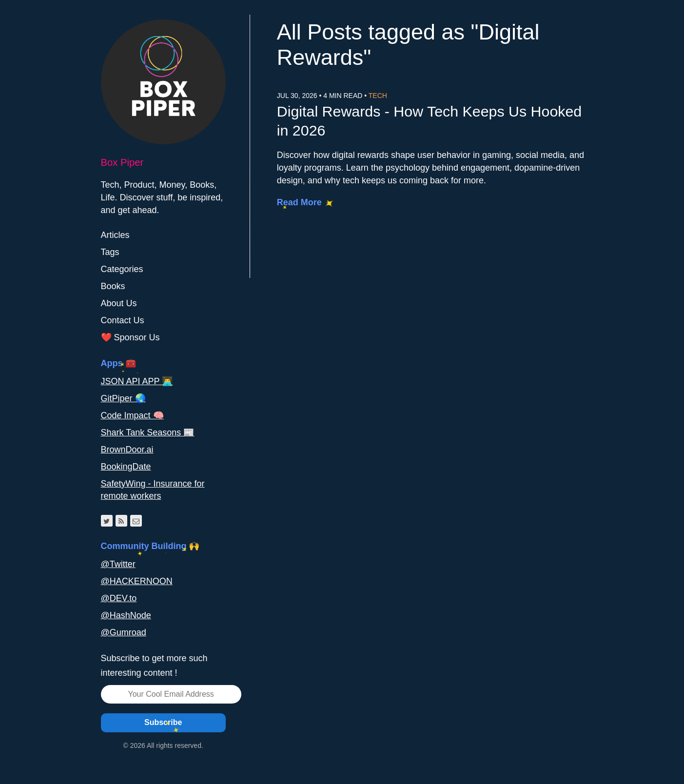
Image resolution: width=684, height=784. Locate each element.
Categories (122, 269)
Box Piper (122, 162)
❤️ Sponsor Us (130, 337)
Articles (115, 235)
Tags (110, 252)
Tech (378, 96)
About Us (119, 303)
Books (113, 286)
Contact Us (123, 320)
